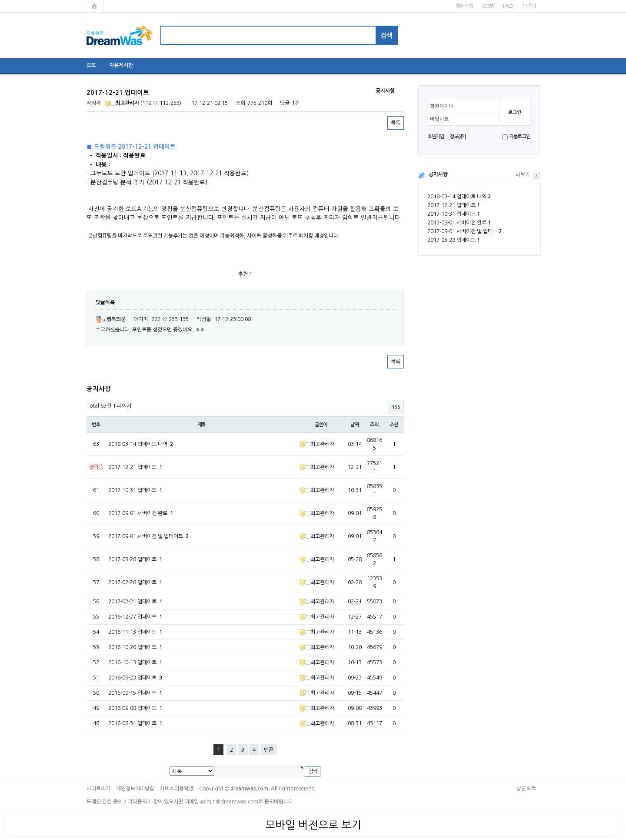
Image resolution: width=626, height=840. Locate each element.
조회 (374, 425)
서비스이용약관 (177, 789)
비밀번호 (440, 119)
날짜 (355, 425)
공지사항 (438, 174)
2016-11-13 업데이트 (135, 632)
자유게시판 (121, 65)
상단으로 (526, 789)
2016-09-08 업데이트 (135, 708)
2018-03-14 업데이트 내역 (459, 197)
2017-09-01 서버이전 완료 (459, 223)
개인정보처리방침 (135, 789)
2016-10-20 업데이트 (135, 647)
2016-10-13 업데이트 (135, 663)
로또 (91, 65)
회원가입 (464, 6)
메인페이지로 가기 (95, 6)
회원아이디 (442, 106)
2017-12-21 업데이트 (454, 205)
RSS (396, 407)
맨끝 (269, 750)
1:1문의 (528, 6)
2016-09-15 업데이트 (135, 693)
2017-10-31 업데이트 (454, 214)
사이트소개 (98, 789)
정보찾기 (458, 137)
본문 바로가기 (0, 0)
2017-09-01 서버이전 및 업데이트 (148, 536)
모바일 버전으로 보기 (313, 825)
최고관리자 (122, 103)
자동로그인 (520, 137)
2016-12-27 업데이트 (135, 617)
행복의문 (111, 319)
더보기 (523, 175)
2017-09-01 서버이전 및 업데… (465, 231)
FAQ (508, 6)
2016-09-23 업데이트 (135, 678)
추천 (394, 425)
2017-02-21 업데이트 (135, 602)
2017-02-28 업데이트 (135, 582)
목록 (396, 123)
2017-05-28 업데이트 (454, 240)
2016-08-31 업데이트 (135, 723)
